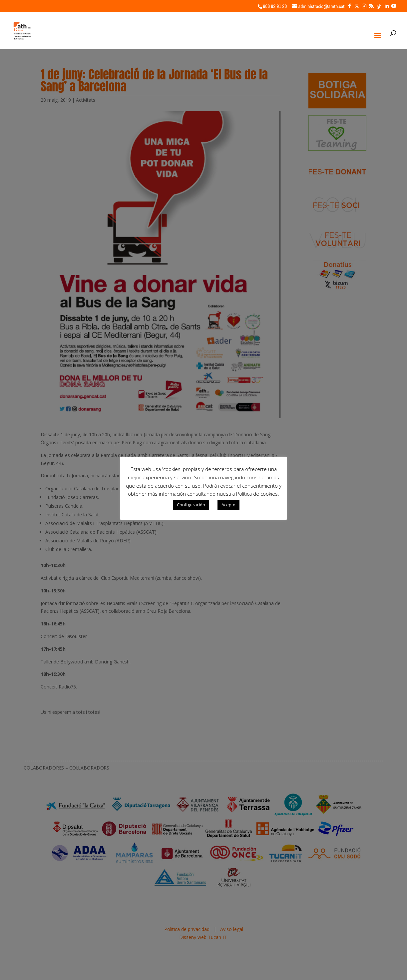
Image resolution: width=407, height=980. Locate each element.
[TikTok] (379, 6)
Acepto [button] (228, 505)
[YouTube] (394, 6)
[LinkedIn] (386, 6)
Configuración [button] (191, 505)
